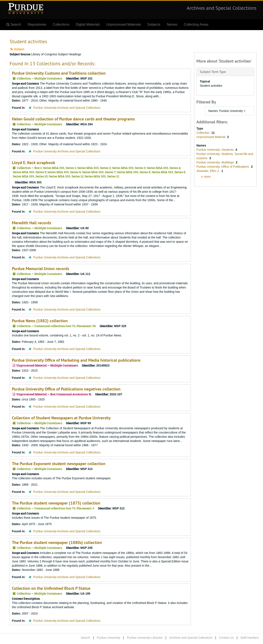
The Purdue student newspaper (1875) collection (56, 503)
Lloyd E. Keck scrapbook (34, 163)
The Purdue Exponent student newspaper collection (59, 464)
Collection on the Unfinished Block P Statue (51, 588)
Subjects (154, 24)
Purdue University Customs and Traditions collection (59, 73)
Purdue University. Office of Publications (223, 167)
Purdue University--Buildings (216, 162)
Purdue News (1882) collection (40, 321)
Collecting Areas (196, 24)
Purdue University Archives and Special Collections (67, 108)
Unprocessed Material (211, 137)
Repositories (37, 24)
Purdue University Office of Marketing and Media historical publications (76, 360)
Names (172, 24)
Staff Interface (250, 638)
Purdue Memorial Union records (41, 269)
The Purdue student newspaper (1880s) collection (57, 542)
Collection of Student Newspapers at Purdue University (61, 418)
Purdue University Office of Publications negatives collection (66, 389)
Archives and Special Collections (222, 8)
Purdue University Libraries (145, 638)
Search (85, 638)
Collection (203, 133)
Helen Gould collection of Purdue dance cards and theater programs (73, 119)
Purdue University (108, 638)
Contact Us (226, 638)
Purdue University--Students (215, 150)
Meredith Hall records (31, 223)
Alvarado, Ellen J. (208, 171)
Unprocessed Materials (124, 24)
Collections (61, 24)
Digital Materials (88, 24)
